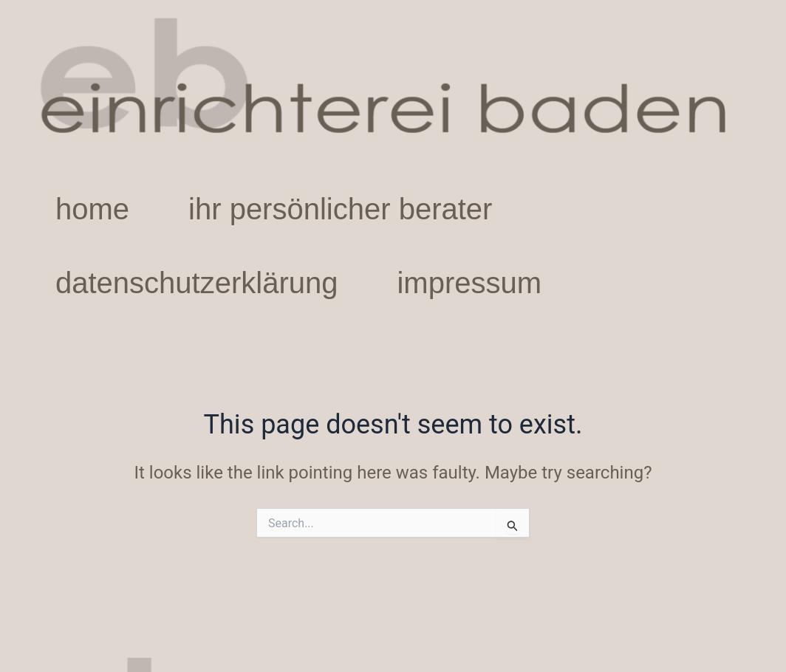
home (92, 209)
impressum (469, 283)
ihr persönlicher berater (340, 209)
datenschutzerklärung (196, 283)
